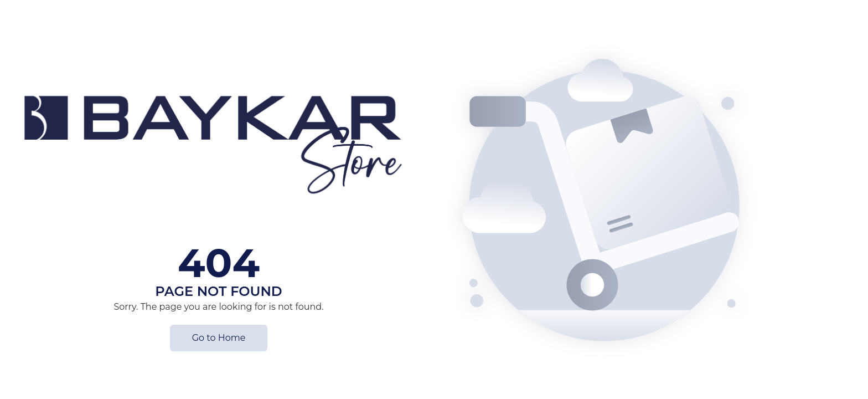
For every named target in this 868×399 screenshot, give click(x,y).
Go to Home (219, 338)
